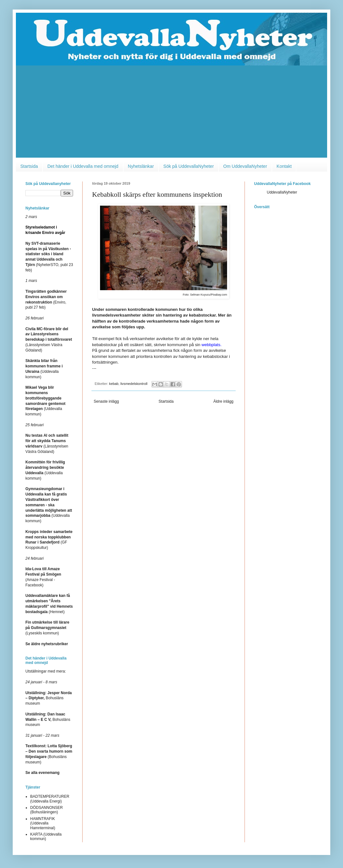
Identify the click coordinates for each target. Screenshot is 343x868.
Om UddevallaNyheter (245, 166)
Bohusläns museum (49, 698)
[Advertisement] (171, 113)
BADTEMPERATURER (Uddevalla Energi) (50, 799)
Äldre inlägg (223, 401)
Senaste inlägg (106, 401)
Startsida (29, 166)
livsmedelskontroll (134, 384)
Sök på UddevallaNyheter (188, 166)
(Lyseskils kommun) (47, 628)
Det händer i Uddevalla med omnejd (83, 166)
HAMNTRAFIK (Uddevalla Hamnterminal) (43, 823)
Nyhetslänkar (141, 166)
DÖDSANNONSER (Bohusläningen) (47, 810)
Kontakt (284, 166)
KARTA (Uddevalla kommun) (46, 837)
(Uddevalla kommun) (49, 505)
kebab (114, 384)
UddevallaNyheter (282, 192)
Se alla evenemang (42, 773)
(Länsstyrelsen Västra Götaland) (49, 340)
